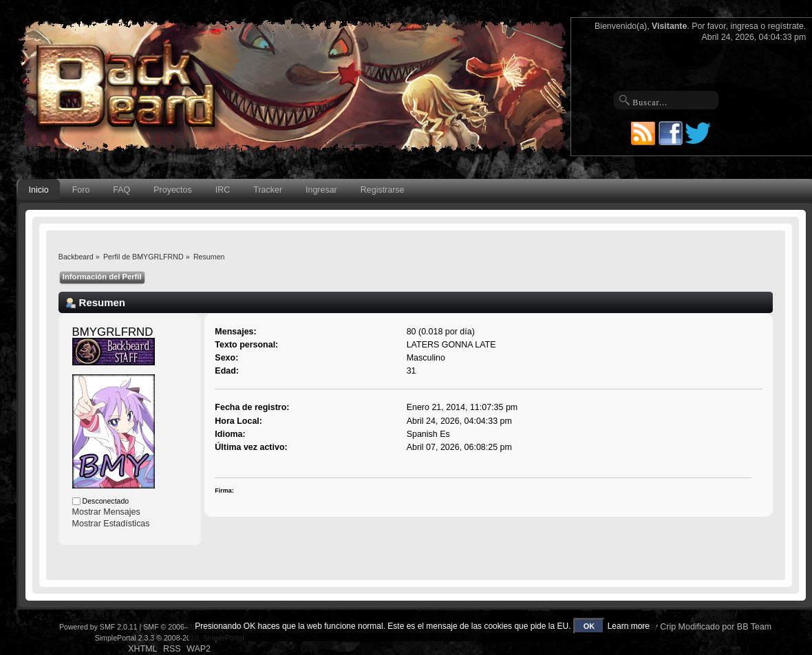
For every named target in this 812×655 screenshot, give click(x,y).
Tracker (268, 190)
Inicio (39, 190)
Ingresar (321, 190)
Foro (81, 190)
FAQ (121, 190)
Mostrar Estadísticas (111, 524)
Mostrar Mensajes (106, 512)
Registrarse (383, 190)
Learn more (629, 626)
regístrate (786, 26)
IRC (223, 190)
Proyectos (172, 190)
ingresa (744, 26)
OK (589, 626)
